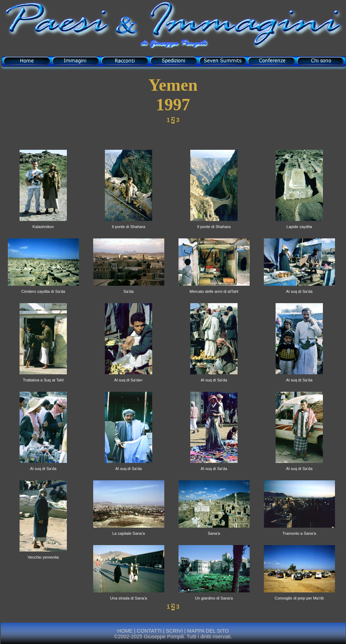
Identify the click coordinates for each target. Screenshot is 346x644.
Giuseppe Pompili (164, 637)
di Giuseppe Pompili (173, 44)
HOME (125, 631)
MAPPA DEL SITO (207, 631)
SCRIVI (174, 631)
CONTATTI (149, 631)
